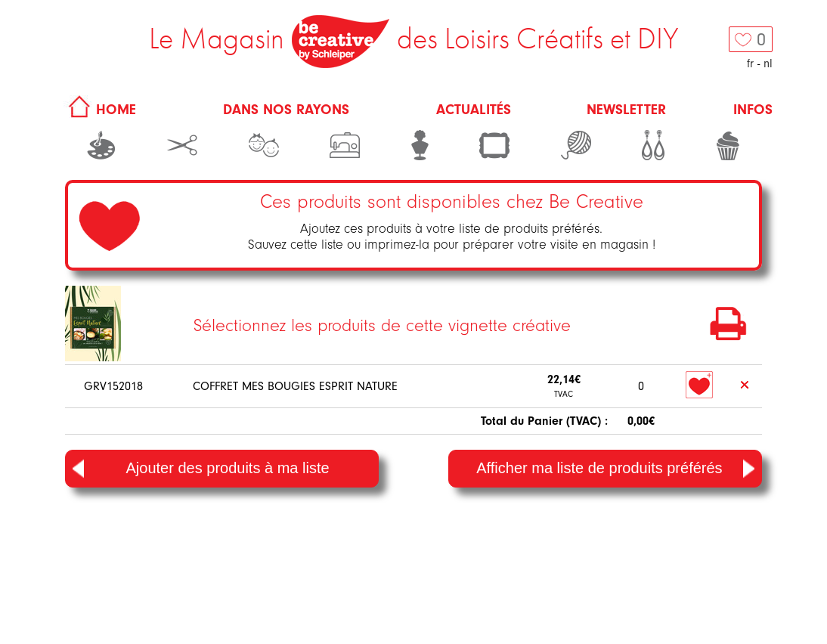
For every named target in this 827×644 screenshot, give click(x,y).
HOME (100, 110)
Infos (753, 110)
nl (768, 63)
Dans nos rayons (286, 110)
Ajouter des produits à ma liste (201, 469)
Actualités (474, 110)
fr (750, 63)
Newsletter (626, 110)
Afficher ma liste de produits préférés (615, 469)
